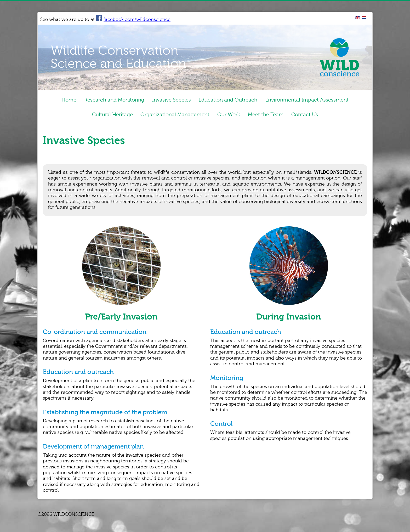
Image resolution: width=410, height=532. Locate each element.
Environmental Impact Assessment (318, 100)
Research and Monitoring (109, 100)
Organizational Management (170, 116)
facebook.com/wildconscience (133, 19)
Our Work (229, 116)
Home (58, 100)
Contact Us (315, 116)
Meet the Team (271, 116)
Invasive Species (172, 100)
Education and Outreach (233, 100)
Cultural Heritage (102, 116)
